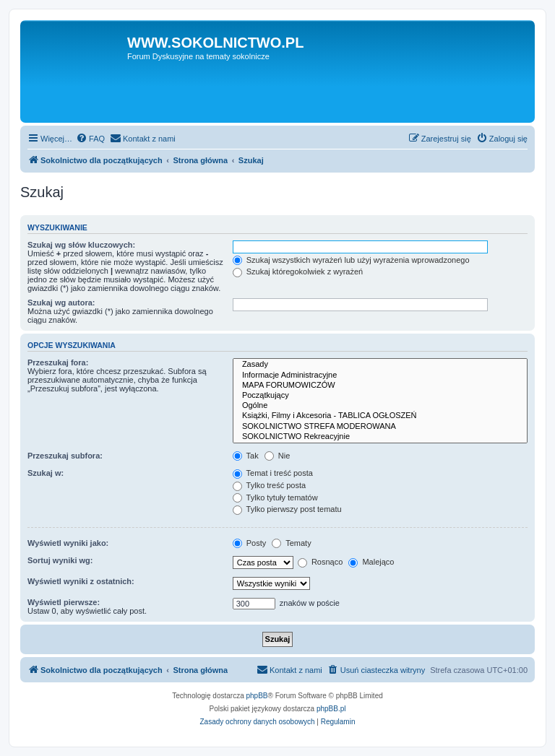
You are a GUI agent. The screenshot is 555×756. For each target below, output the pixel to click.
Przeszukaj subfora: (65, 456)
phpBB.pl (331, 709)
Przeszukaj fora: (58, 362)
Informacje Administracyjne (380, 375)
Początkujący (380, 396)
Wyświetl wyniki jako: (68, 543)
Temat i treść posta (273, 473)
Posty (250, 543)
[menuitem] (90, 139)
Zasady (380, 365)
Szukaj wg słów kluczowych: (81, 245)
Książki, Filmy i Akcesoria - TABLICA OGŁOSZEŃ (380, 416)
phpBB (257, 696)
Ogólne (380, 406)
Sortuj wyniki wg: (60, 560)
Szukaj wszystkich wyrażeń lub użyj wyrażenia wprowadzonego (351, 260)
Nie (277, 456)
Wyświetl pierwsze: (64, 602)
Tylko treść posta (269, 485)
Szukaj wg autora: (61, 303)
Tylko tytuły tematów (275, 498)
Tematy (291, 543)
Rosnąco (320, 562)
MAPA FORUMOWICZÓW (380, 386)
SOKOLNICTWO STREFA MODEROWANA (380, 427)
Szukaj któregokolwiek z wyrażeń (298, 271)
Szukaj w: (46, 473)
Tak (246, 456)
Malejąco (371, 562)
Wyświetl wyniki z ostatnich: (81, 581)
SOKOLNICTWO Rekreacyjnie (380, 437)
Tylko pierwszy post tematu (287, 509)
